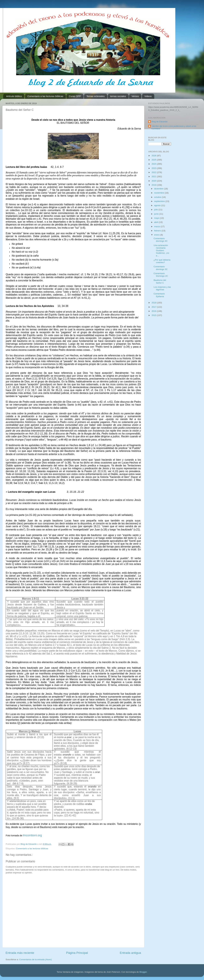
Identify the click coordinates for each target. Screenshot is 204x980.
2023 (154, 168)
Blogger (143, 972)
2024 (154, 164)
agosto (158, 205)
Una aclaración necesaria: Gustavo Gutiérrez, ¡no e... (161, 251)
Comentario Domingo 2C (161, 275)
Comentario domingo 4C (161, 240)
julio (156, 210)
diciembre (159, 189)
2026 (154, 156)
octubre (158, 197)
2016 (154, 311)
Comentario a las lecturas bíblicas (45, 96)
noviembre (159, 193)
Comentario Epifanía (159, 295)
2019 (154, 185)
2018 (154, 303)
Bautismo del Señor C (160, 281)
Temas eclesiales (95, 96)
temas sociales (118, 96)
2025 (154, 160)
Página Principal (77, 953)
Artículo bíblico (14, 96)
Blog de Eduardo (159, 122)
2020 (154, 181)
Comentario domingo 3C (161, 268)
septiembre (160, 201)
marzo (157, 226)
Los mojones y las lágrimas (162, 288)
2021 (154, 177)
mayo (157, 218)
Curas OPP (75, 96)
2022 (154, 172)
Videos (148, 96)
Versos (135, 96)
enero (157, 235)
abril (156, 222)
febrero (158, 231)
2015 (154, 315)
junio (157, 214)
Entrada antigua (130, 953)
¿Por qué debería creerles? (162, 261)
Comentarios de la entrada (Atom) (35, 959)
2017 (154, 307)
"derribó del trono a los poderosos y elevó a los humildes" (174, 127)
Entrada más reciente (20, 953)
